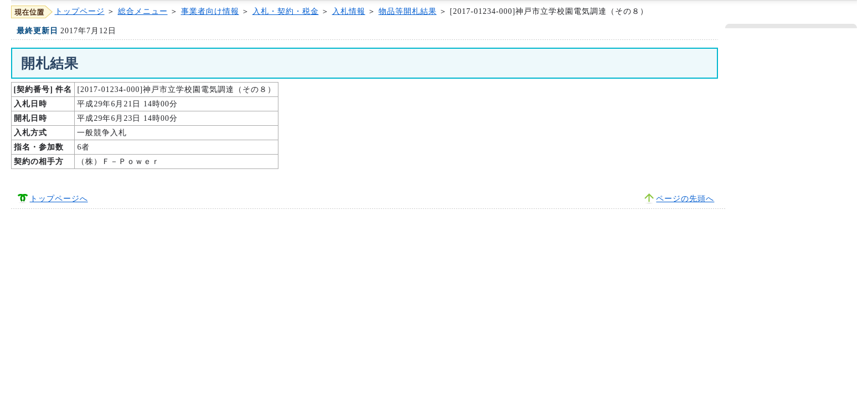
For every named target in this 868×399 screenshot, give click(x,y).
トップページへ (59, 199)
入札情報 (349, 11)
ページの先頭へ (685, 199)
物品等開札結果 (408, 11)
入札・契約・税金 (286, 11)
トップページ (80, 11)
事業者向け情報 (210, 11)
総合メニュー (143, 11)
